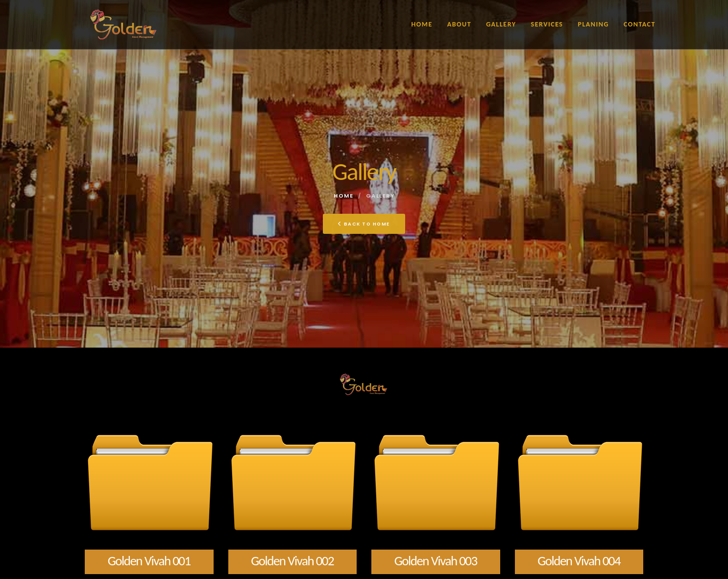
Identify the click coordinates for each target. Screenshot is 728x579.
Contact (640, 24)
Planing (593, 24)
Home (422, 24)
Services (547, 24)
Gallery (501, 24)
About (459, 24)
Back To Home (364, 224)
